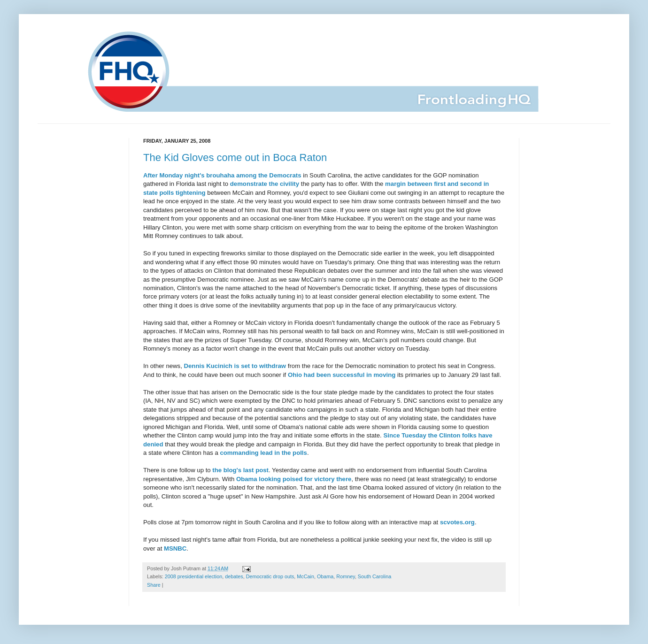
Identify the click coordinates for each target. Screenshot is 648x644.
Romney (345, 576)
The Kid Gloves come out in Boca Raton (235, 157)
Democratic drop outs (270, 576)
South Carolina (374, 576)
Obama (325, 576)
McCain (305, 576)
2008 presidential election (193, 576)
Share (154, 585)
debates (234, 576)
